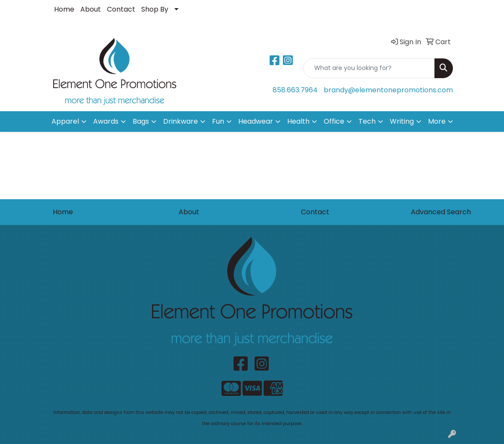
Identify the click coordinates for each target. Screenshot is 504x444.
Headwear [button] (256, 121)
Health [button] (298, 121)
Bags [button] (141, 121)
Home (64, 9)
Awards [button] (106, 121)
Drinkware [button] (181, 121)
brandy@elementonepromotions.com (388, 90)
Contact (121, 9)
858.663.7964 (295, 90)
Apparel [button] (65, 121)
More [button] (437, 121)
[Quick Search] (369, 68)
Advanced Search (441, 212)
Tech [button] (367, 121)
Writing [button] (402, 121)
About (91, 9)
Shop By (155, 9)
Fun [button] (218, 121)
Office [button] (334, 121)
